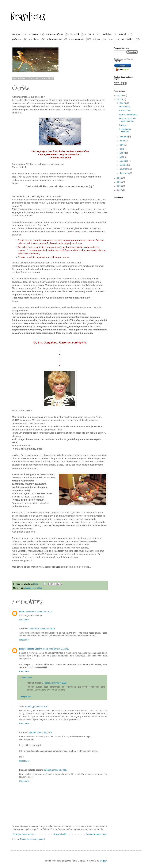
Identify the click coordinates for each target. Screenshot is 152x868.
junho (122, 153)
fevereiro (124, 137)
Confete (123, 125)
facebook (75, 34)
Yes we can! (125, 107)
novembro (124, 169)
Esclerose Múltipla (55, 34)
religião (96, 39)
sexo (111, 39)
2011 (120, 95)
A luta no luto (125, 110)
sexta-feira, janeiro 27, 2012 (39, 612)
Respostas (27, 677)
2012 (120, 99)
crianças (16, 34)
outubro (123, 165)
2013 (120, 178)
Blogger (103, 861)
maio (122, 149)
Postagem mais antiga (96, 834)
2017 (120, 190)
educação (33, 34)
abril (122, 145)
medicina (107, 34)
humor (91, 34)
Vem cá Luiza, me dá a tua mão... (127, 120)
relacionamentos (77, 39)
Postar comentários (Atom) (32, 839)
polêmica (16, 39)
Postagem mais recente (24, 834)
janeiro (123, 103)
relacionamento (54, 39)
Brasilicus (28, 16)
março (123, 141)
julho (122, 157)
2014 (120, 182)
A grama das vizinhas (125, 130)
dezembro (124, 173)
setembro (124, 161)
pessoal (122, 34)
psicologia (34, 39)
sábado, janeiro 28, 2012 (55, 683)
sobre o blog (127, 39)
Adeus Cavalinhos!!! (128, 114)
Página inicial (60, 834)
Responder (24, 620)
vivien (22, 612)
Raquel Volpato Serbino (31, 649)
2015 (120, 186)
